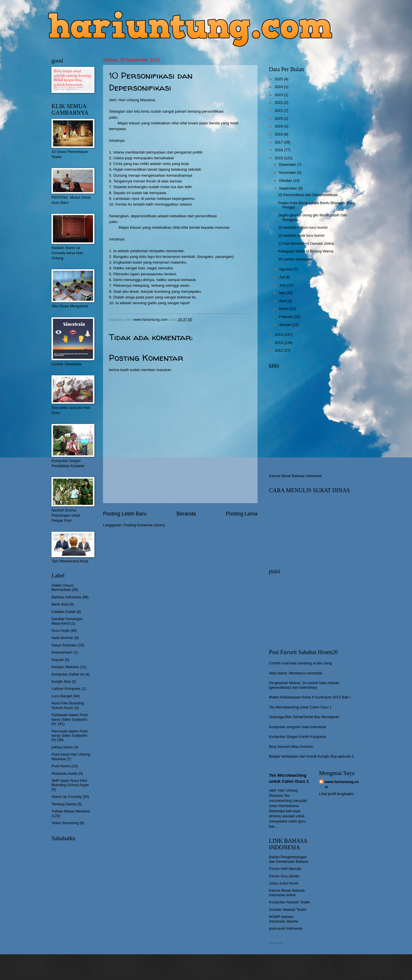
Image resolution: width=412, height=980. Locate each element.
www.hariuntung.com (342, 784)
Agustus (286, 269)
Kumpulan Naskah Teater (290, 902)
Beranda (186, 514)
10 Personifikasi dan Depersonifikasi (308, 195)
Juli (282, 277)
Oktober (286, 181)
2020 (279, 118)
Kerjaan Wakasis (65, 667)
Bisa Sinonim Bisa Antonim (291, 747)
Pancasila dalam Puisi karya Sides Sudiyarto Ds (70, 736)
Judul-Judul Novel (284, 883)
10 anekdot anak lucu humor (301, 235)
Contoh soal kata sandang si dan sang (300, 663)
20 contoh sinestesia (295, 259)
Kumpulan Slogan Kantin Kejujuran (298, 737)
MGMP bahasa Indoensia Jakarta (284, 919)
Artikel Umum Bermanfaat (63, 587)
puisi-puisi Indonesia (286, 928)
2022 (279, 102)
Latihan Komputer (66, 689)
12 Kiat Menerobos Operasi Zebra (306, 243)
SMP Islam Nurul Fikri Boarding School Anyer (70, 783)
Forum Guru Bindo (284, 876)
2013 (279, 343)
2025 (279, 79)
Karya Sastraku (64, 645)
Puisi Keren (61, 766)
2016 (279, 150)
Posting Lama (242, 514)
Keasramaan (62, 652)
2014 (279, 335)
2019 (279, 126)
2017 (279, 142)
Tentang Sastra (64, 804)
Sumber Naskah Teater (288, 910)
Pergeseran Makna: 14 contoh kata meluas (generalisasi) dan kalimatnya (304, 685)
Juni (283, 285)
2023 (279, 95)
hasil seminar (62, 638)
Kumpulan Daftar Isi (68, 674)
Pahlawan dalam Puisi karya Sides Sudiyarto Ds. (70, 719)
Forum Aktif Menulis (285, 869)
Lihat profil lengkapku (336, 794)
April (283, 301)
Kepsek (58, 660)
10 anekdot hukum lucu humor (303, 227)
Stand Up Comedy (67, 797)
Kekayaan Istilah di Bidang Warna (306, 251)
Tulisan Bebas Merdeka (71, 811)
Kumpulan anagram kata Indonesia (298, 727)
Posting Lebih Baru (125, 514)
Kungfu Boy (61, 681)
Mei (282, 293)
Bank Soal (60, 604)
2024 (279, 87)
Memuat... (277, 943)
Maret (284, 309)
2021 (279, 110)
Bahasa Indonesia (66, 597)
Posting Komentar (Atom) (144, 525)
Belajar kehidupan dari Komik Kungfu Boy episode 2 (311, 756)
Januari (286, 325)
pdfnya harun (62, 747)
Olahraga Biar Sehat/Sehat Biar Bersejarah (304, 717)
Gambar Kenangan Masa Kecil (67, 621)
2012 (279, 350)
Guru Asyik (60, 631)
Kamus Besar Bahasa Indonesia (295, 476)
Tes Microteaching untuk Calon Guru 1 (300, 707)
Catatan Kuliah (64, 612)
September (289, 188)
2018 (279, 134)
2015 (279, 158)
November (288, 173)
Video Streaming (65, 823)
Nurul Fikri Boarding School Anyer (68, 705)
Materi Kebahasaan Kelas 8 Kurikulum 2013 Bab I (310, 697)
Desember (288, 165)
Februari (286, 317)
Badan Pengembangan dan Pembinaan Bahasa (289, 859)
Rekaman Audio (65, 773)
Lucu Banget (62, 696)
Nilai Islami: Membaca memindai (295, 673)
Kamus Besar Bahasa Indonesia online (287, 893)
